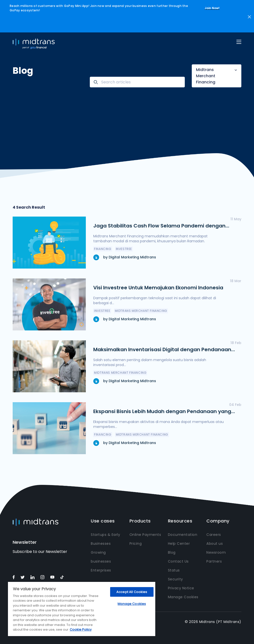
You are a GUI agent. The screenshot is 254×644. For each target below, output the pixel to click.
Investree (124, 249)
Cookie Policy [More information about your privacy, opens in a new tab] (81, 630)
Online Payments (145, 535)
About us (215, 544)
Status (174, 570)
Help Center (179, 544)
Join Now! (212, 8)
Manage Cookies (183, 597)
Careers (214, 535)
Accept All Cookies (132, 592)
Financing (103, 249)
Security (175, 579)
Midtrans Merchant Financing (206, 76)
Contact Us (178, 561)
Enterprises (101, 570)
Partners (214, 561)
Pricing (136, 544)
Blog (172, 552)
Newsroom (216, 552)
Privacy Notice (181, 588)
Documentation (183, 535)
